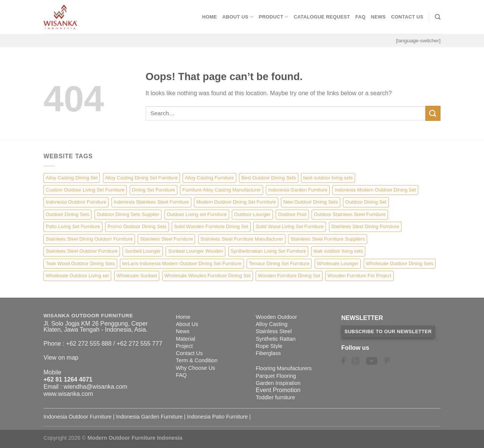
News (378, 17)
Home (209, 17)
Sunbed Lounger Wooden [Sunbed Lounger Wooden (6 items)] (195, 251)
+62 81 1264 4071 (68, 379)
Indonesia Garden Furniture (149, 417)
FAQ (361, 17)
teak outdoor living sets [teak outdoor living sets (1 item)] (338, 251)
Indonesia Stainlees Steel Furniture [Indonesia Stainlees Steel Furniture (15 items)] (151, 202)
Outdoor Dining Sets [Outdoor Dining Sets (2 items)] (67, 214)
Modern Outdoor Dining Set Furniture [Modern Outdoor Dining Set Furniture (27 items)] (236, 202)
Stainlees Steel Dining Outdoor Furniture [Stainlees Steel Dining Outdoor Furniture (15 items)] (89, 239)
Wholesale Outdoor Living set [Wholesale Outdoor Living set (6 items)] (77, 276)
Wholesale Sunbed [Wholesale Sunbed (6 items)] (137, 276)
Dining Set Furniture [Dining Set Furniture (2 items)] (154, 190)
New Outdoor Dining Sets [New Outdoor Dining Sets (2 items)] (310, 202)
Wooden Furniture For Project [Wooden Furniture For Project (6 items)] (359, 276)
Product (274, 17)
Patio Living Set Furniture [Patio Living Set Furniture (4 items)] (73, 226)
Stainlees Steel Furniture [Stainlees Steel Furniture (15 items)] (166, 239)
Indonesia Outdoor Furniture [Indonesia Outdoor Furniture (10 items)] (76, 202)
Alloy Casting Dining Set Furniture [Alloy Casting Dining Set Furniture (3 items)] (141, 178)
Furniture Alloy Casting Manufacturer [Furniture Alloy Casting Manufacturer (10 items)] (222, 190)
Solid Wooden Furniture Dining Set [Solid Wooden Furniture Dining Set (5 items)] (211, 226)
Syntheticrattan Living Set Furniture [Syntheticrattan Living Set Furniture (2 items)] (268, 251)
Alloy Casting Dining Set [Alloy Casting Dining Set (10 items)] (72, 178)
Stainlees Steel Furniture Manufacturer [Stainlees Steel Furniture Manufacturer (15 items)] (242, 239)
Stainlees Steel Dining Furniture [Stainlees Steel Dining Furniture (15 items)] (365, 226)
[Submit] (433, 113)
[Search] (438, 17)
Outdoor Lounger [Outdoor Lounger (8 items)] (252, 214)
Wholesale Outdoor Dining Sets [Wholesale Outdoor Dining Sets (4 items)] (400, 263)
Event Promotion (278, 390)
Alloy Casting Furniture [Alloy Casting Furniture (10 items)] (209, 178)
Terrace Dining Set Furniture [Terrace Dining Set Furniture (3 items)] (279, 263)
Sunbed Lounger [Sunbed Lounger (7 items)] (143, 251)
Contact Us (407, 17)
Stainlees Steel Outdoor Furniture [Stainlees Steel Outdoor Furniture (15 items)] (82, 251)
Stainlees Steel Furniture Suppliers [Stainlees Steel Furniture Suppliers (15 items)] (328, 239)
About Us (238, 17)
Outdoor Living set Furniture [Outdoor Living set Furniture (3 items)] (197, 214)
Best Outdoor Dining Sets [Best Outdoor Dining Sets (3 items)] (268, 178)
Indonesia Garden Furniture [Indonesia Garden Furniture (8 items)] (298, 190)
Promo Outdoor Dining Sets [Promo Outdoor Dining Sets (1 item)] (137, 226)
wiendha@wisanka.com (95, 387)
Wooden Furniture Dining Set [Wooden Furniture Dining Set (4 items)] (289, 276)
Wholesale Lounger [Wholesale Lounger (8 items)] (338, 263)
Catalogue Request (322, 17)
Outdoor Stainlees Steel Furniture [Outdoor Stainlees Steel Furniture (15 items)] (350, 214)
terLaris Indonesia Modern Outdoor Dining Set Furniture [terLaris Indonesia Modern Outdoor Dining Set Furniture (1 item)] (182, 263)
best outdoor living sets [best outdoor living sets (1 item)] (328, 178)
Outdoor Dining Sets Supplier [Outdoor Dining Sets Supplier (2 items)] (128, 214)
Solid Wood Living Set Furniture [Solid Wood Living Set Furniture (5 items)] (290, 226)
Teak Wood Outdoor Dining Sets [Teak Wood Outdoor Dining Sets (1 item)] (80, 263)
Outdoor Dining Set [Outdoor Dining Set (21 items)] (366, 202)
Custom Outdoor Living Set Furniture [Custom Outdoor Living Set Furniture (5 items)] (85, 190)
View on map (61, 358)
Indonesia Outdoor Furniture (78, 417)
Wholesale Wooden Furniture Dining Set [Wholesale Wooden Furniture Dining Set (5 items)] (208, 276)
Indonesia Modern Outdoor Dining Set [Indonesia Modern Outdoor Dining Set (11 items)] (375, 190)
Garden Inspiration (278, 383)
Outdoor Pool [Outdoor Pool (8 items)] (292, 214)
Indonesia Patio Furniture (218, 417)
